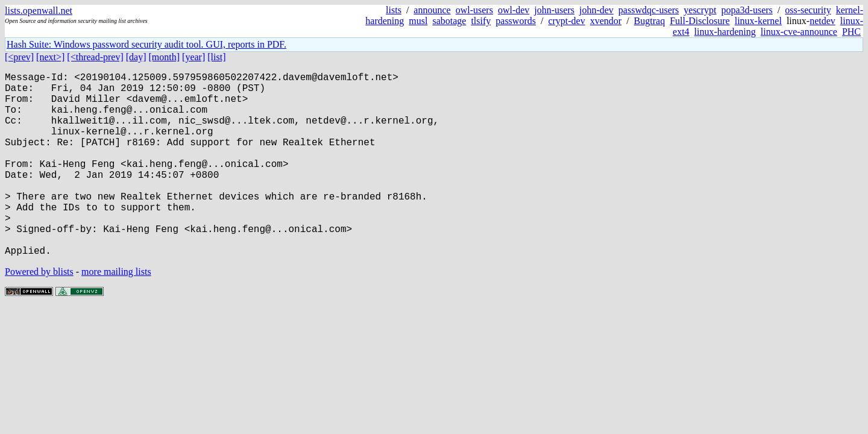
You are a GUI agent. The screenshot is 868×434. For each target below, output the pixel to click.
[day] (136, 57)
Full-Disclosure (700, 21)
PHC (851, 32)
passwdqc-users (649, 10)
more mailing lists (116, 313)
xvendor (606, 21)
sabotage (449, 21)
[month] (165, 57)
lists (394, 10)
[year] (193, 57)
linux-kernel (758, 21)
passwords (516, 21)
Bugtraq (650, 21)
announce (432, 10)
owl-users (474, 10)
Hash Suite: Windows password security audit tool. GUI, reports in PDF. (146, 44)
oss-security (808, 10)
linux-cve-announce (799, 32)
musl (418, 21)
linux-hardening (725, 32)
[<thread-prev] (95, 57)
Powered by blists (39, 313)
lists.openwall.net (39, 11)
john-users (554, 10)
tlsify (481, 21)
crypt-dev (566, 21)
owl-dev (514, 10)
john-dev (596, 10)
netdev (822, 21)
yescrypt (700, 10)
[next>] (50, 57)
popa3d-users (747, 10)
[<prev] (19, 57)
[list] (216, 57)
